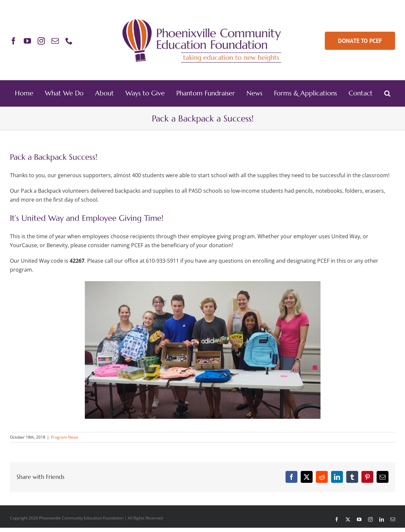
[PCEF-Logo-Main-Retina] (202, 19)
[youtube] (27, 41)
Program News (65, 437)
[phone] (69, 41)
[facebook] (14, 41)
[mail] (55, 41)
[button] (387, 93)
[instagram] (41, 41)
